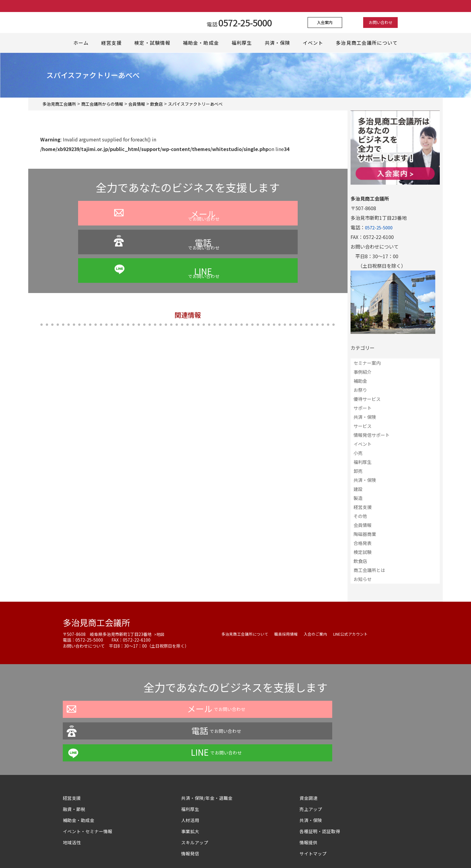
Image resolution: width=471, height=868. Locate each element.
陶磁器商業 (365, 534)
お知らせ (363, 579)
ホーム (81, 43)
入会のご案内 (322, 634)
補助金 (360, 381)
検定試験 (363, 552)
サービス (363, 426)
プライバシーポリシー (184, 851)
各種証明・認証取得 (321, 788)
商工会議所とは (369, 570)
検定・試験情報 (153, 43)
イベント (316, 43)
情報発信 (191, 810)
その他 (360, 516)
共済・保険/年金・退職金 (208, 754)
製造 (358, 498)
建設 (358, 489)
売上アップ (311, 765)
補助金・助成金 (202, 43)
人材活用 (191, 776)
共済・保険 (279, 43)
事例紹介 (363, 372)
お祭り (360, 390)
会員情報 (363, 525)
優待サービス (367, 399)
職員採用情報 (290, 634)
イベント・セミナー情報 (89, 788)
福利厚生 (243, 43)
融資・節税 (75, 765)
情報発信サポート (372, 435)
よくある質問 (227, 851)
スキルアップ (198, 799)
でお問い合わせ (117, 231)
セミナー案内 (367, 363)
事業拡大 (191, 788)
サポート (363, 408)
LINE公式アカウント (360, 634)
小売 (358, 453)
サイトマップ (314, 810)
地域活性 (72, 799)
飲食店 (360, 561)
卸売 (358, 471)
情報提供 (309, 799)
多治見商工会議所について (369, 43)
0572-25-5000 (380, 227)
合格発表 (363, 543)
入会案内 (330, 23)
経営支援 (112, 43)
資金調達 (311, 754)
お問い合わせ (376, 23)
